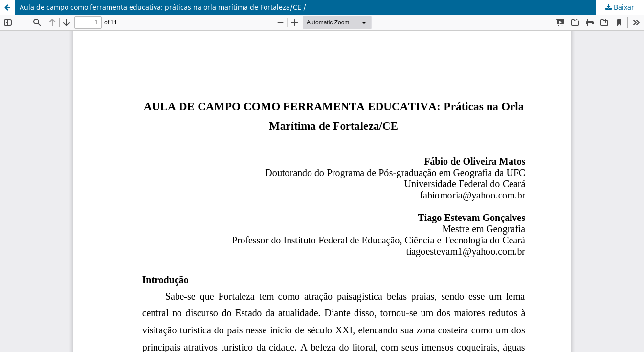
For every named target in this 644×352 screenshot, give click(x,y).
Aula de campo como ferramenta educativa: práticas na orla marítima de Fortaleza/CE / (163, 7)
